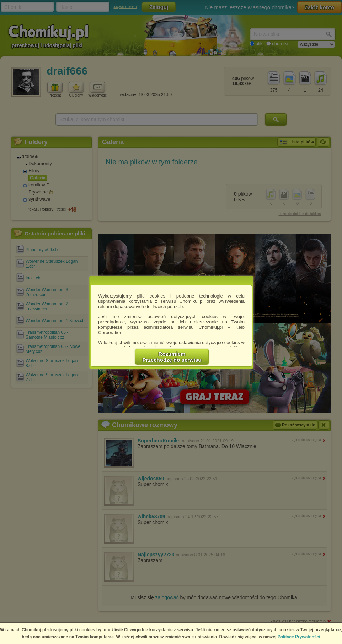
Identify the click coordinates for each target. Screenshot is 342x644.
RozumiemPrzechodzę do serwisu (172, 357)
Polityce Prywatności (299, 637)
